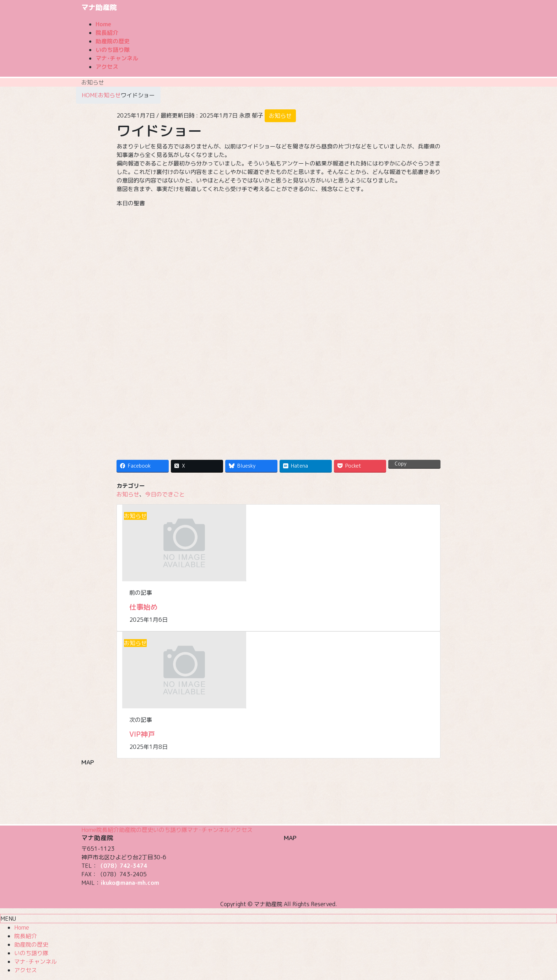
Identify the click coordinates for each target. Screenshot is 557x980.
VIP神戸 (142, 734)
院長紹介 (108, 830)
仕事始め (144, 607)
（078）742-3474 (122, 866)
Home (89, 830)
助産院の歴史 (136, 830)
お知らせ (280, 116)
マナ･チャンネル (209, 830)
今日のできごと (165, 494)
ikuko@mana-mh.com (130, 883)
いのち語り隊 (170, 830)
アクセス (241, 830)
